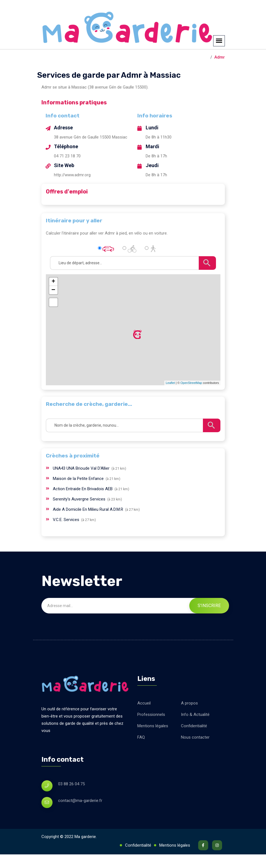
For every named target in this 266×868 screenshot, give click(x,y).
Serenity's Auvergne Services (80, 513)
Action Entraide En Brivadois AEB (83, 502)
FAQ (141, 751)
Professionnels (151, 728)
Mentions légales (153, 739)
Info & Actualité (195, 728)
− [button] (53, 304)
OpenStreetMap (191, 396)
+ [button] (53, 295)
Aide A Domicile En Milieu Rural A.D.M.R (89, 523)
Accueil (144, 717)
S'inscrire (209, 619)
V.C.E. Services (67, 533)
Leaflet (170, 396)
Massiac (199, 71)
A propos (189, 717)
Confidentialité (194, 739)
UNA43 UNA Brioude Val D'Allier (82, 482)
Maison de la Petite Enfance (79, 492)
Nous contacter (195, 751)
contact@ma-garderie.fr (80, 814)
